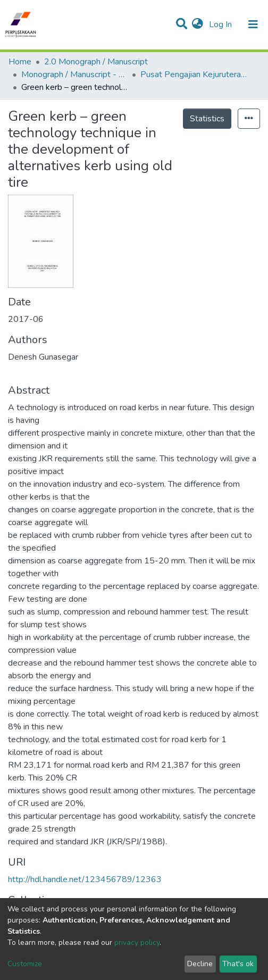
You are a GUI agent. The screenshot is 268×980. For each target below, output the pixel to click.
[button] (198, 24)
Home (20, 62)
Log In (221, 24)
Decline (200, 964)
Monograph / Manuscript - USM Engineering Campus (74, 74)
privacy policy (137, 942)
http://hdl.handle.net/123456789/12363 (85, 879)
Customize (25, 964)
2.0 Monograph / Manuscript (96, 62)
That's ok (238, 964)
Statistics (207, 119)
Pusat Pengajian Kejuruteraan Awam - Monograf (194, 74)
